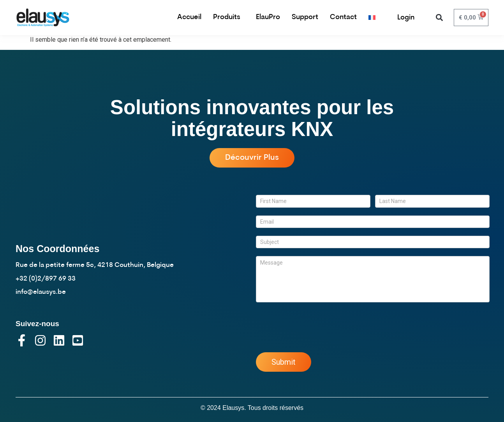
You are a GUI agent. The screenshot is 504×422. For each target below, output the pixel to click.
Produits (229, 18)
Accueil (189, 17)
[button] (440, 18)
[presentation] (315, 325)
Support (305, 17)
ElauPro (268, 17)
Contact (343, 17)
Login (406, 18)
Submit (284, 362)
